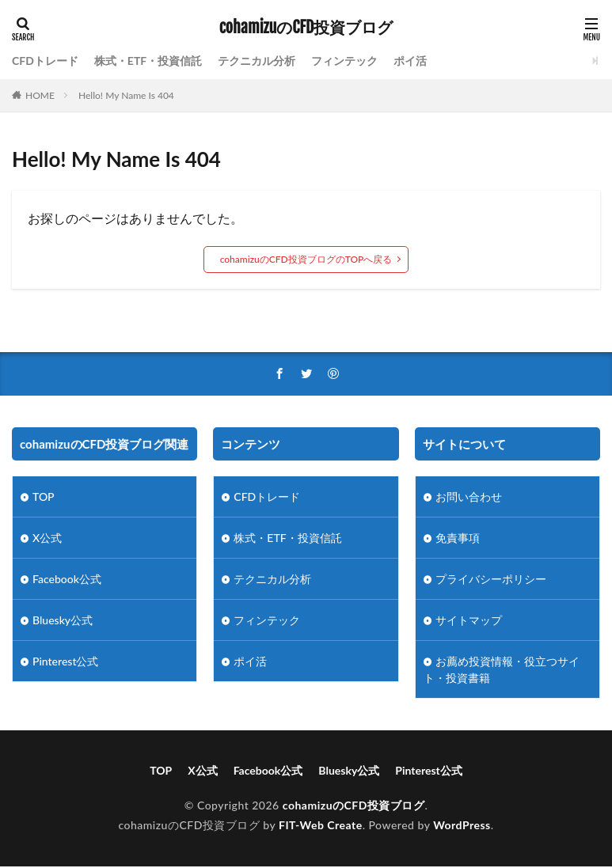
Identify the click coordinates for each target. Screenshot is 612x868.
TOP (44, 497)
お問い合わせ (469, 497)
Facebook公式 (67, 579)
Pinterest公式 (65, 661)
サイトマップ (469, 620)
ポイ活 (410, 61)
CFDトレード (45, 61)
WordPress (462, 825)
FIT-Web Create (321, 825)
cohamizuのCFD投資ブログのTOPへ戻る (306, 259)
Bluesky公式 (63, 620)
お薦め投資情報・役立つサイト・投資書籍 (502, 669)
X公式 (47, 538)
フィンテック (344, 61)
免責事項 (458, 538)
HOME (40, 95)
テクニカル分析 (257, 61)
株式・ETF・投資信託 (148, 61)
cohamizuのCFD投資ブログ (306, 28)
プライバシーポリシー (491, 579)
